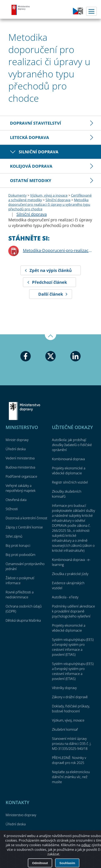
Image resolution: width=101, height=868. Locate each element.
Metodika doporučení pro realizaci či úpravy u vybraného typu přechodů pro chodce (49, 205)
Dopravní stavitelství (36, 123)
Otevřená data (16, 500)
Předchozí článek (49, 282)
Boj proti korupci (18, 546)
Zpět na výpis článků (51, 270)
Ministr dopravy (17, 440)
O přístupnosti (51, 853)
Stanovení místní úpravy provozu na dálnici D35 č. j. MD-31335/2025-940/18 (72, 744)
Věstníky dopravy (64, 688)
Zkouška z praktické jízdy (70, 574)
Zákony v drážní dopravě (70, 697)
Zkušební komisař (65, 729)
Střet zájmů (14, 536)
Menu (91, 11)
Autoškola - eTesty (65, 597)
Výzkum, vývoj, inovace (68, 720)
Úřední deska (16, 449)
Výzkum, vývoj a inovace (49, 195)
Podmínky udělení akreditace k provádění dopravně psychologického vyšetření (73, 611)
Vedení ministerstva (20, 458)
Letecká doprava (30, 137)
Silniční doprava (39, 152)
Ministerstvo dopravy (21, 10)
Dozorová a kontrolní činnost (26, 518)
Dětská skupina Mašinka (23, 620)
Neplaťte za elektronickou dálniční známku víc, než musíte (71, 777)
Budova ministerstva (20, 467)
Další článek (51, 294)
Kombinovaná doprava (68, 459)
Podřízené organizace (21, 476)
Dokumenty (17, 195)
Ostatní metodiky (31, 180)
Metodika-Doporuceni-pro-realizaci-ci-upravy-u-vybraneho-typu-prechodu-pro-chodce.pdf (58, 250)
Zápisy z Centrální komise (24, 527)
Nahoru (50, 337)
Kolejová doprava (31, 166)
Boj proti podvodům (20, 555)
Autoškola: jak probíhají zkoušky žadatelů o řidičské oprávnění (72, 445)
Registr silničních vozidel (70, 482)
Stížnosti (12, 509)
